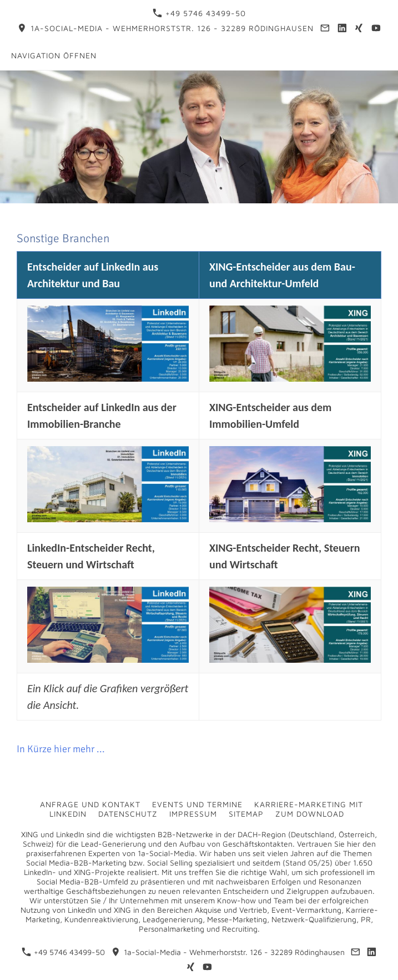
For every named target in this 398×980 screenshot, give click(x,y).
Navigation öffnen (54, 55)
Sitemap (246, 814)
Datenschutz (128, 814)
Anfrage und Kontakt (90, 804)
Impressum (193, 814)
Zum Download (310, 814)
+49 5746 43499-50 (199, 13)
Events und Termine (197, 804)
